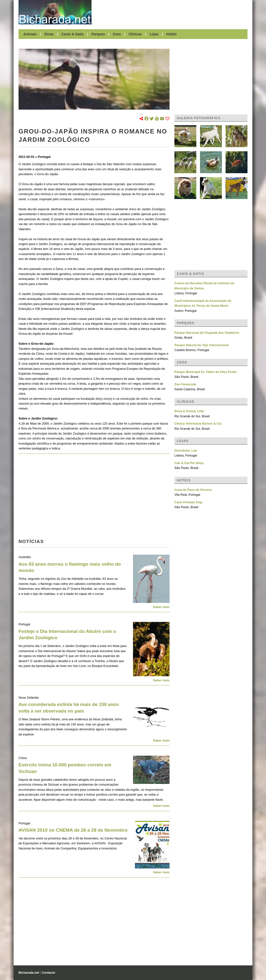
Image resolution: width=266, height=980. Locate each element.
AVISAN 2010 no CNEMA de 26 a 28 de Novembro (73, 830)
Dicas (49, 34)
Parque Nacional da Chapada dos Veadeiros (207, 333)
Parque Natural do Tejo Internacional (201, 345)
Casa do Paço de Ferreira (193, 490)
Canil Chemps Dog (188, 502)
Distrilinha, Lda (186, 451)
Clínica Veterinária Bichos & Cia (198, 423)
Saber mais (161, 607)
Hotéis (171, 34)
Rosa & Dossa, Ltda (189, 411)
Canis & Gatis (73, 34)
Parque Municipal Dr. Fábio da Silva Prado (206, 372)
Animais (30, 34)
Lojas (154, 34)
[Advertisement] (172, 12)
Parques (98, 34)
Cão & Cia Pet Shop (189, 463)
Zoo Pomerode (185, 384)
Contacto (48, 973)
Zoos (117, 34)
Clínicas (135, 34)
